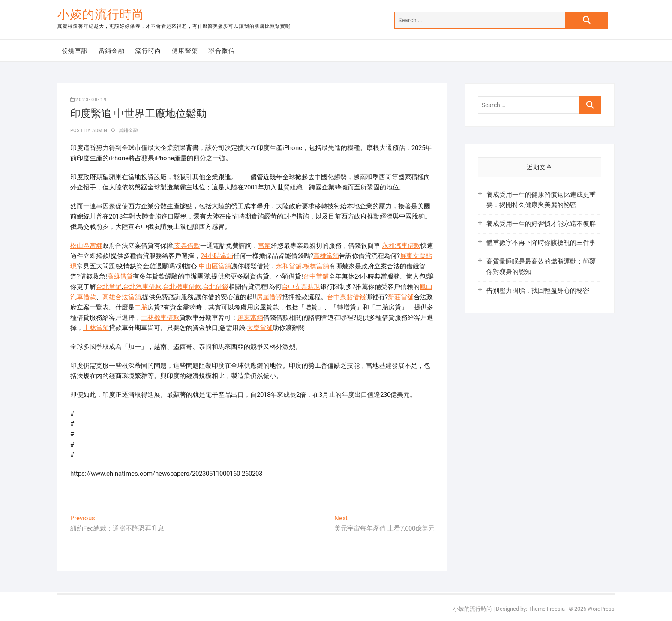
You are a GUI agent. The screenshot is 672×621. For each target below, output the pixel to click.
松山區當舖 (86, 246)
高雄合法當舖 (122, 297)
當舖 (264, 246)
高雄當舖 (326, 256)
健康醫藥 (185, 51)
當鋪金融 (112, 51)
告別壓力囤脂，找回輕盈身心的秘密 (538, 291)
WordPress (601, 609)
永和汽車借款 (401, 246)
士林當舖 (96, 328)
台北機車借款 (182, 287)
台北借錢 (216, 287)
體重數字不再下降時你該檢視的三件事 (541, 243)
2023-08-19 (89, 100)
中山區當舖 (215, 266)
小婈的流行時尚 (101, 14)
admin (99, 130)
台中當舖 (316, 276)
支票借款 (187, 246)
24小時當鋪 (217, 256)
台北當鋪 (109, 287)
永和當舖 (289, 266)
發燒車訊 (75, 51)
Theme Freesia (547, 609)
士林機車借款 (160, 318)
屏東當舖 (250, 318)
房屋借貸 (269, 297)
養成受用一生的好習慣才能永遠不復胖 (541, 224)
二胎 (141, 307)
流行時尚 (148, 51)
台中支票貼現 (301, 287)
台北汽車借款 (142, 287)
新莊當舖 (401, 297)
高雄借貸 (120, 276)
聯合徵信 (222, 51)
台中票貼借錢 (346, 297)
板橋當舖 (316, 266)
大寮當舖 (260, 328)
